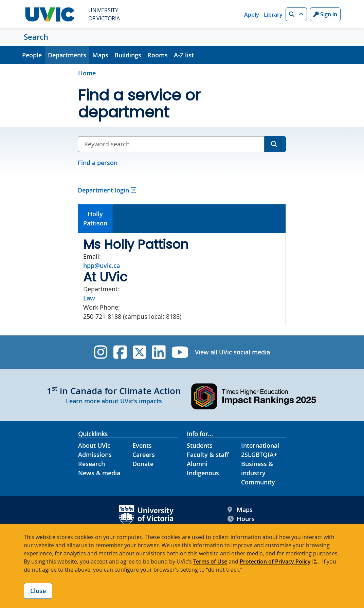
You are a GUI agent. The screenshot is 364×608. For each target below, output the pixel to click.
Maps (100, 55)
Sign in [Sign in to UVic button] (325, 14)
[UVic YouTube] (180, 352)
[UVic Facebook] (120, 352)
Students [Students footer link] (200, 445)
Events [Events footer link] (142, 445)
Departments (67, 55)
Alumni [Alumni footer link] (197, 464)
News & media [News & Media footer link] (99, 473)
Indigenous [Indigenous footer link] (203, 473)
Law (89, 298)
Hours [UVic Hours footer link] (241, 519)
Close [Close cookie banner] (38, 591)
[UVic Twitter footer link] (139, 352)
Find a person (98, 163)
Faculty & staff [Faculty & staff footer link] (208, 455)
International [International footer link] (260, 445)
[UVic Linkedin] (159, 352)
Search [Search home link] (36, 37)
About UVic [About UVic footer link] (94, 445)
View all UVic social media (232, 352)
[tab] (95, 219)
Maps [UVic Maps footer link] (240, 510)
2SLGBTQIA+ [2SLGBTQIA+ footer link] (259, 455)
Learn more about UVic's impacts (114, 401)
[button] (296, 14)
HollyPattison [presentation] (95, 218)
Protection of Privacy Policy (275, 561)
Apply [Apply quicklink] (252, 15)
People (32, 55)
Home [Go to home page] (87, 73)
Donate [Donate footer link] (143, 464)
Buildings (128, 55)
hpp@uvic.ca (102, 265)
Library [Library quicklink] (273, 15)
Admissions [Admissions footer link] (95, 455)
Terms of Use (210, 561)
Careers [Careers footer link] (144, 455)
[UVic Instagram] (101, 352)
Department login (103, 190)
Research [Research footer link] (92, 464)
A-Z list (184, 55)
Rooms (158, 55)
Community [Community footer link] (258, 482)
